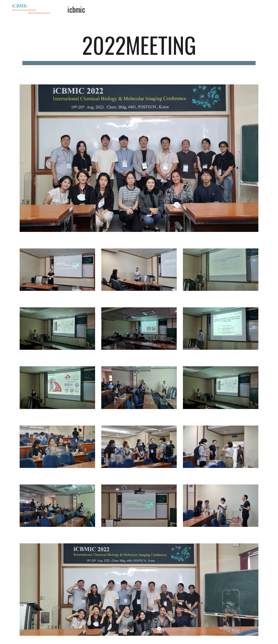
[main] (139, 48)
